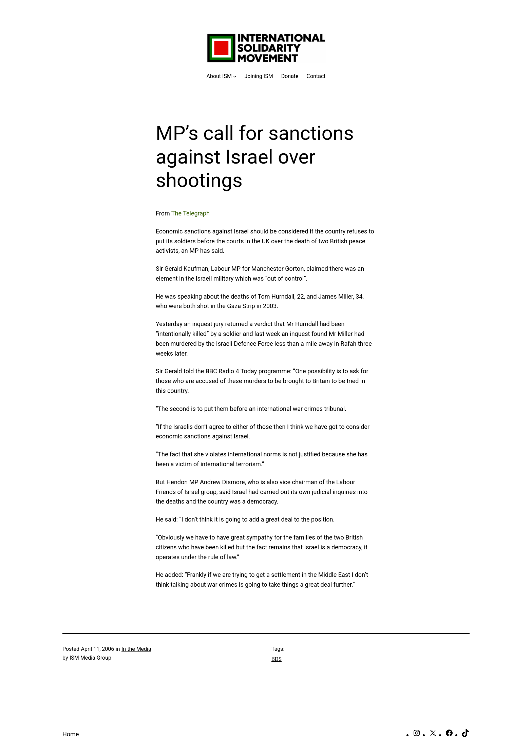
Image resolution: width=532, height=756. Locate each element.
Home (71, 734)
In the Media (136, 649)
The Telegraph (191, 213)
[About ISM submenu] (222, 76)
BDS (277, 659)
